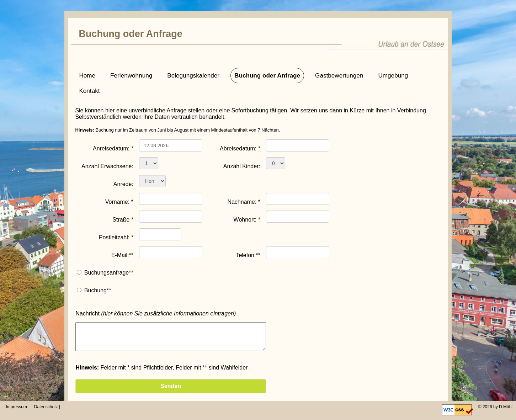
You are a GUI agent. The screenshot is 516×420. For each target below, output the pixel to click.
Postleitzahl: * (116, 221)
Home (87, 75)
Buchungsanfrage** (109, 256)
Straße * (123, 203)
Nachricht (156, 297)
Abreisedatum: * (240, 132)
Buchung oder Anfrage (258, 75)
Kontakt (416, 75)
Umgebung (377, 75)
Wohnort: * (247, 203)
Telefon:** (248, 239)
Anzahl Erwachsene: (107, 150)
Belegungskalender (188, 75)
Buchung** (98, 274)
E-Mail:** (122, 239)
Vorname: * (119, 186)
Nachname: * (244, 186)
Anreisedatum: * (113, 132)
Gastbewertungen (326, 75)
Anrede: (123, 168)
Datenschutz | (46, 407)
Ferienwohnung (129, 75)
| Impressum (18, 407)
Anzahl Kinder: (242, 150)
